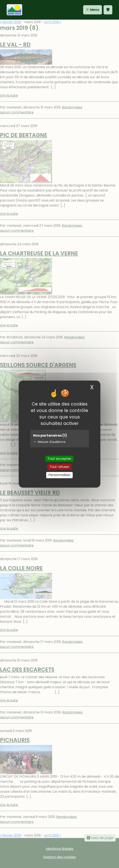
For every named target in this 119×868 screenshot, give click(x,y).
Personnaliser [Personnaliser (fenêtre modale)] (59, 475)
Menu (93, 10)
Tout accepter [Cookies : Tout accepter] (59, 459)
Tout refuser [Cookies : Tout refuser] (59, 467)
